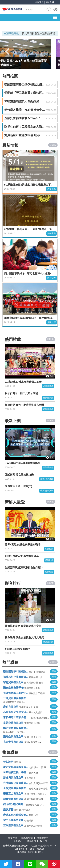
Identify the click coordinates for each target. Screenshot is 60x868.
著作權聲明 (43, 838)
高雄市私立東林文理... (16, 712)
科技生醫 (52, 233)
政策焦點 (52, 189)
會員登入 (39, 2)
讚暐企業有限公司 (13, 737)
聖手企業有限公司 (13, 820)
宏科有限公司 (11, 707)
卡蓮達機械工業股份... (16, 693)
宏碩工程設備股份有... (16, 815)
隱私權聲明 (27, 838)
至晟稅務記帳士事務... (16, 772)
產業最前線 (48, 386)
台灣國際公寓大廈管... (16, 783)
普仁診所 (8, 762)
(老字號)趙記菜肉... (14, 804)
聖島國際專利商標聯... (16, 672)
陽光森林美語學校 (13, 688)
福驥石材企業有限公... (16, 677)
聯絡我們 (31, 841)
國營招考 (52, 278)
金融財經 (52, 322)
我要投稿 (12, 838)
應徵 (54, 671)
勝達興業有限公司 (13, 778)
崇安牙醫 (8, 810)
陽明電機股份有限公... (16, 728)
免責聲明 (18, 841)
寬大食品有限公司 (13, 742)
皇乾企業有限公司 (13, 723)
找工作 (43, 841)
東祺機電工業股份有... (16, 717)
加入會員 (50, 2)
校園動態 (49, 549)
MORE (53, 145)
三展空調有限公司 (13, 825)
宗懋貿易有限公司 (13, 682)
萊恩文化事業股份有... (16, 767)
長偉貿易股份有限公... (16, 788)
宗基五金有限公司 (13, 794)
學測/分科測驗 (47, 479)
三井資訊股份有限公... (16, 698)
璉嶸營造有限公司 (13, 799)
